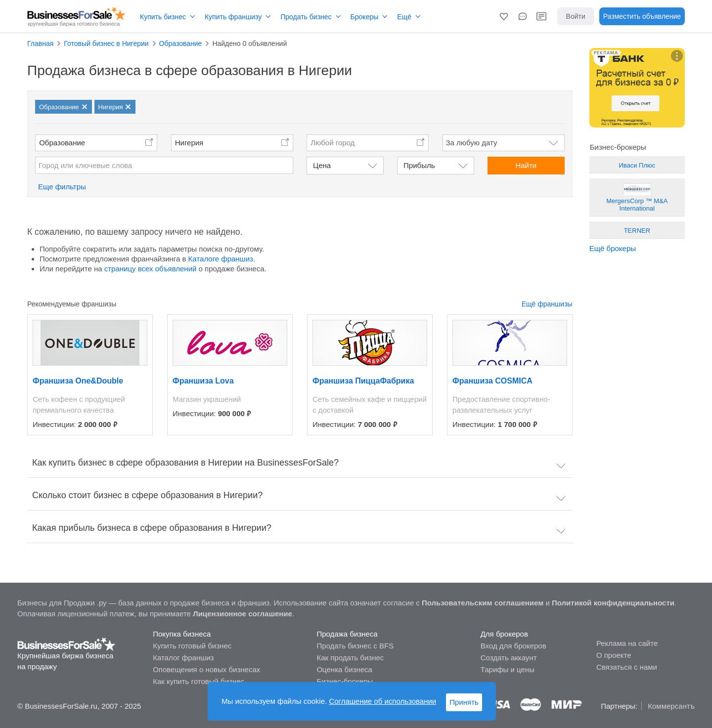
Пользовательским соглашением (483, 603)
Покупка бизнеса (182, 634)
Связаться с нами (627, 667)
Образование (62, 143)
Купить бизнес (163, 17)
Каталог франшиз (183, 658)
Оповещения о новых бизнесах (206, 669)
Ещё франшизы (547, 304)
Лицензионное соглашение (243, 614)
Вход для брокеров (513, 646)
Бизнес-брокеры (345, 681)
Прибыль (419, 165)
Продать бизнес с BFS (355, 646)
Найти (526, 165)
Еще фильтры (62, 187)
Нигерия (189, 143)
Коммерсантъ (671, 706)
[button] (504, 16)
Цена (322, 165)
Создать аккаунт (509, 658)
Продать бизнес (306, 17)
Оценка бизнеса (344, 669)
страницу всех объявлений (151, 269)
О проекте (614, 655)
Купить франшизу (233, 17)
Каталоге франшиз (221, 259)
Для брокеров (504, 634)
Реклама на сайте (627, 643)
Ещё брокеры (613, 248)
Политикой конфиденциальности (613, 603)
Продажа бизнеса (347, 634)
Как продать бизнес (350, 658)
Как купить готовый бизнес (199, 681)
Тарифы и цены (508, 669)
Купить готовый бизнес (192, 646)
